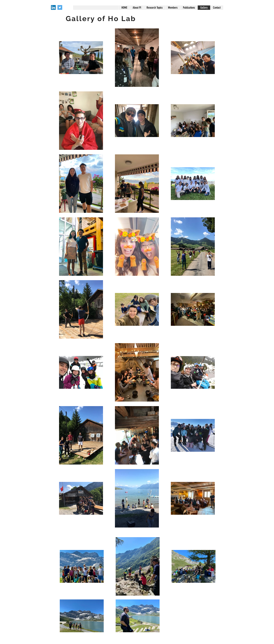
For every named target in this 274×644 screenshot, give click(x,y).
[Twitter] (60, 7)
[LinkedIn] (53, 7)
